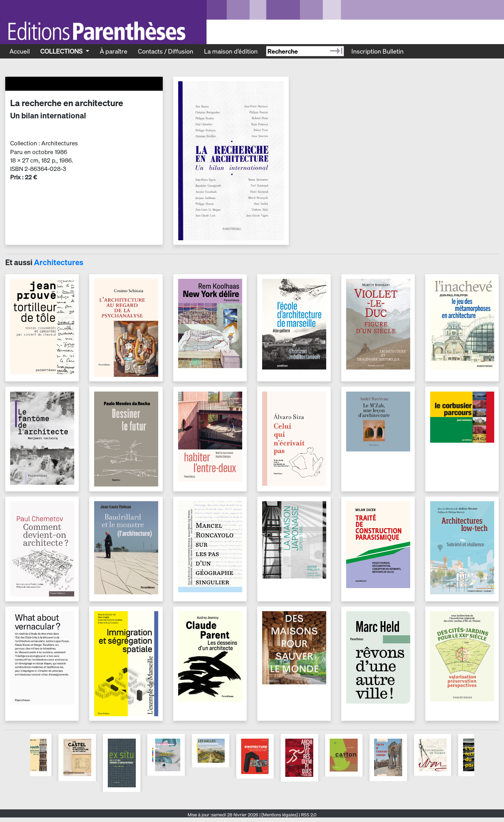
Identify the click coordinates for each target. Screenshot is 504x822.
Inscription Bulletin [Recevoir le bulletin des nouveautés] (377, 51)
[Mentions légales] (280, 815)
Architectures (59, 262)
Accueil (20, 51)
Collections (62, 51)
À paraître (114, 51)
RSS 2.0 (308, 815)
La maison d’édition (231, 51)
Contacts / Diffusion (166, 51)
